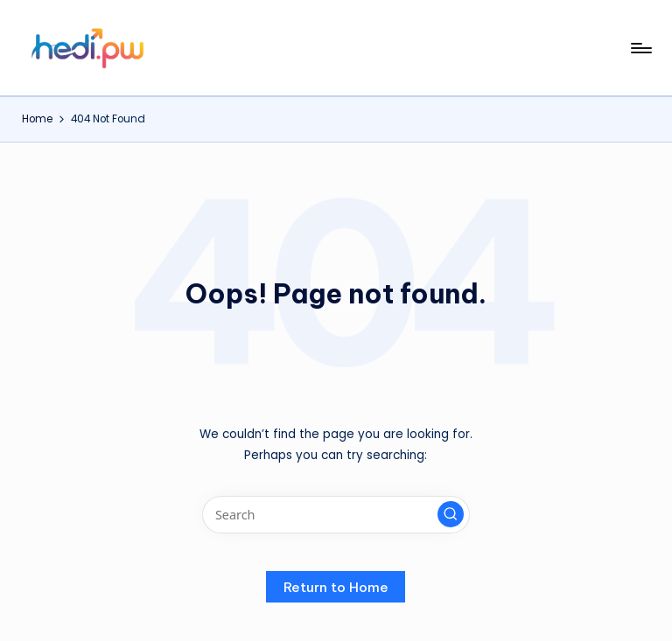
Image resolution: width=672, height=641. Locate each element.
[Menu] (640, 48)
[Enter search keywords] (336, 515)
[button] (451, 514)
